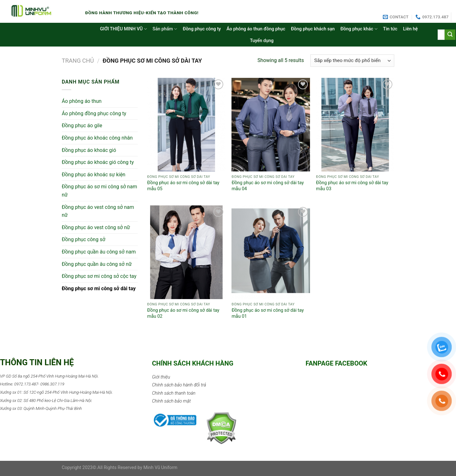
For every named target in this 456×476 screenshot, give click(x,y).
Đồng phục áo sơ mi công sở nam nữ (99, 191)
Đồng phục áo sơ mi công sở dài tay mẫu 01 (268, 313)
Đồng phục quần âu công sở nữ (97, 264)
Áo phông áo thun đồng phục (256, 29)
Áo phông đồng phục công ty (94, 113)
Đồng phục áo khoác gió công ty (98, 162)
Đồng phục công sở (83, 239)
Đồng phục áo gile (82, 125)
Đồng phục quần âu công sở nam (99, 252)
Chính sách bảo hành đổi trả (179, 385)
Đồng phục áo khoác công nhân (97, 138)
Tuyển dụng (262, 41)
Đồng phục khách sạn (313, 29)
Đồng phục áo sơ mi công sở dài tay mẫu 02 (183, 313)
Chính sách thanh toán (174, 393)
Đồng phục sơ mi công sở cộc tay (99, 276)
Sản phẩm (165, 29)
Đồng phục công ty (202, 29)
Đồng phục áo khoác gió (89, 150)
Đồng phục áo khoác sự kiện (94, 175)
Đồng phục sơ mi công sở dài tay (99, 288)
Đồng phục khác (359, 29)
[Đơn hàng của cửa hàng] (352, 61)
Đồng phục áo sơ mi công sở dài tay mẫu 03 (352, 186)
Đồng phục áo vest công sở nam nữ (98, 211)
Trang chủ (78, 61)
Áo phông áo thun (82, 101)
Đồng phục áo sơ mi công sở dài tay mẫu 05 (183, 186)
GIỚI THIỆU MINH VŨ (123, 29)
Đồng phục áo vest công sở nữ (96, 227)
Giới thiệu (161, 377)
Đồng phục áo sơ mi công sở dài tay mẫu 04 (268, 186)
